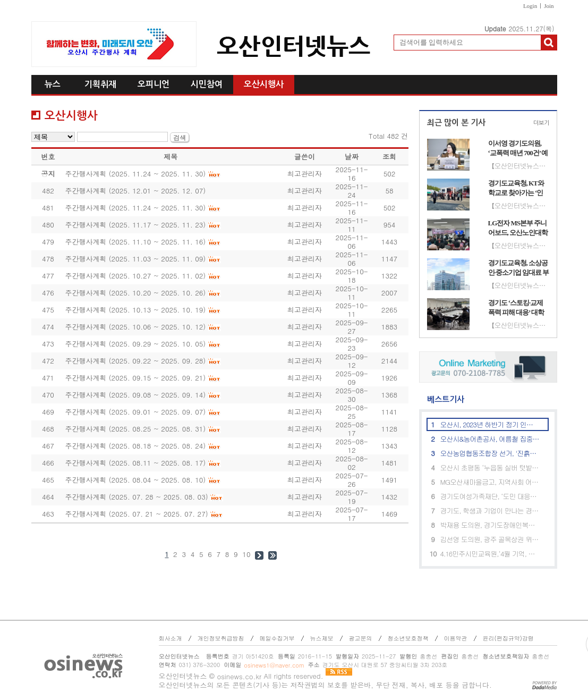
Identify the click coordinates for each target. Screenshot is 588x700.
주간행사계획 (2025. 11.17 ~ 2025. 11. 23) (135, 225)
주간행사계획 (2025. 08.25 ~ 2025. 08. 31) (135, 429)
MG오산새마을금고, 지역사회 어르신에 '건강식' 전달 (490, 482)
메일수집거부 (277, 638)
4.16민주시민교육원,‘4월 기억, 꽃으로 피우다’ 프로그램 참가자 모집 (490, 554)
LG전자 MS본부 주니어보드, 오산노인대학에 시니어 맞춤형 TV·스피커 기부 (518, 228)
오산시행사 (264, 84)
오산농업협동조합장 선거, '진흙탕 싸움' (490, 453)
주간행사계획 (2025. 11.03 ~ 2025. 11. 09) (135, 259)
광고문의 (361, 638)
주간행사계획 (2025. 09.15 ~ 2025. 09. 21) (135, 378)
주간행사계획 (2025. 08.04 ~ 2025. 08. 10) (135, 480)
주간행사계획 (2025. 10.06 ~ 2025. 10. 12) (135, 327)
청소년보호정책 (408, 638)
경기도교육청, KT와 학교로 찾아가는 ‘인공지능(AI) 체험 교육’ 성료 (517, 188)
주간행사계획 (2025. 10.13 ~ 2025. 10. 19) (135, 310)
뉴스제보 (322, 638)
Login (530, 6)
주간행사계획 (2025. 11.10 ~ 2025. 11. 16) (135, 242)
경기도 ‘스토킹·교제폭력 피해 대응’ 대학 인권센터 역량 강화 (516, 308)
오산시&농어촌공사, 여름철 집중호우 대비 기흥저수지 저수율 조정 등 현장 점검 (490, 439)
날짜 (352, 157)
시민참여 (207, 84)
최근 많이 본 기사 (456, 123)
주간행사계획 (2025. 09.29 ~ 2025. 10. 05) (135, 344)
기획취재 (100, 84)
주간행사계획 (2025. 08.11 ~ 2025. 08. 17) (135, 463)
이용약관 (456, 638)
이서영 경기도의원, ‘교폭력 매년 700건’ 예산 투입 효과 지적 (518, 148)
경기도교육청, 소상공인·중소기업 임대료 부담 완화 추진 (519, 268)
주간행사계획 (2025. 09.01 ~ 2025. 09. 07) (135, 412)
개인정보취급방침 (221, 638)
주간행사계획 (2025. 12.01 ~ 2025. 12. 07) (135, 191)
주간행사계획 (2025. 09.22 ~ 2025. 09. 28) (135, 361)
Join (549, 6)
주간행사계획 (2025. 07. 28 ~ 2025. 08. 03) (136, 497)
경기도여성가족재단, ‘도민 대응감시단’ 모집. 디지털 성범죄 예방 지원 (490, 496)
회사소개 (171, 638)
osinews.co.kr (239, 676)
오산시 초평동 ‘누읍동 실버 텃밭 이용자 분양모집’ (490, 467)
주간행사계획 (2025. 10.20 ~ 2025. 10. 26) (135, 293)
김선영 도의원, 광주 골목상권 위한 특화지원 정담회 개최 (490, 539)
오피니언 (154, 84)
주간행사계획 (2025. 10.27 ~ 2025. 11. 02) (135, 276)
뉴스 (53, 84)
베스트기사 (442, 399)
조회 (389, 157)
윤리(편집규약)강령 (508, 638)
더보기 (541, 123)
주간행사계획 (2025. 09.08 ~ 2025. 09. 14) (135, 395)
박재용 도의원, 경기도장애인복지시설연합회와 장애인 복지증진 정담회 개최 (490, 525)
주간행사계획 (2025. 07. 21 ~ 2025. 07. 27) (136, 514)
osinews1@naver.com (274, 665)
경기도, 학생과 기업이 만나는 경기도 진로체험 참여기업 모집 (490, 511)
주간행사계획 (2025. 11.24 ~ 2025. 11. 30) (135, 174)
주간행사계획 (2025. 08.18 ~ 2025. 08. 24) (135, 446)
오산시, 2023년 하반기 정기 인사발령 (490, 424)
